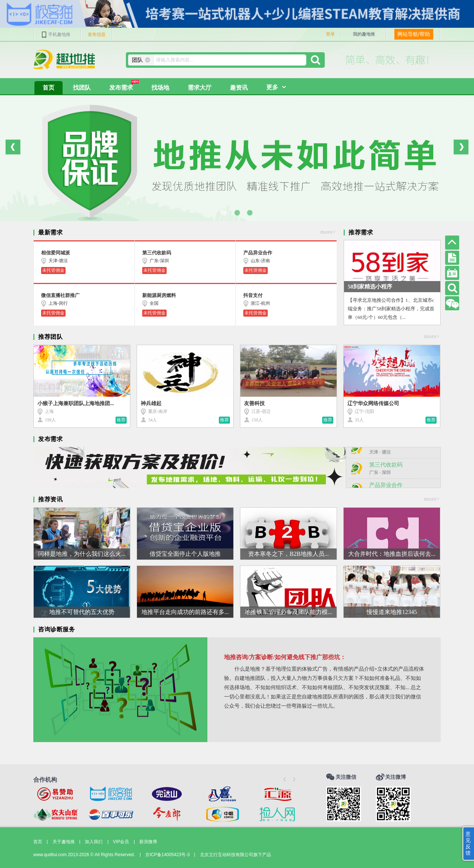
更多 (272, 87)
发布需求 (124, 86)
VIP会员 (121, 842)
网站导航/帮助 (414, 34)
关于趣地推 (64, 842)
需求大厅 (200, 88)
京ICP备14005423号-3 (167, 855)
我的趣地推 (364, 34)
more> (328, 232)
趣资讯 (239, 88)
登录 (330, 34)
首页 (49, 88)
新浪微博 (148, 842)
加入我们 (94, 842)
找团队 (82, 88)
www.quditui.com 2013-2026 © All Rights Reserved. (84, 855)
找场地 (160, 88)
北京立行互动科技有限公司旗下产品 (236, 855)
